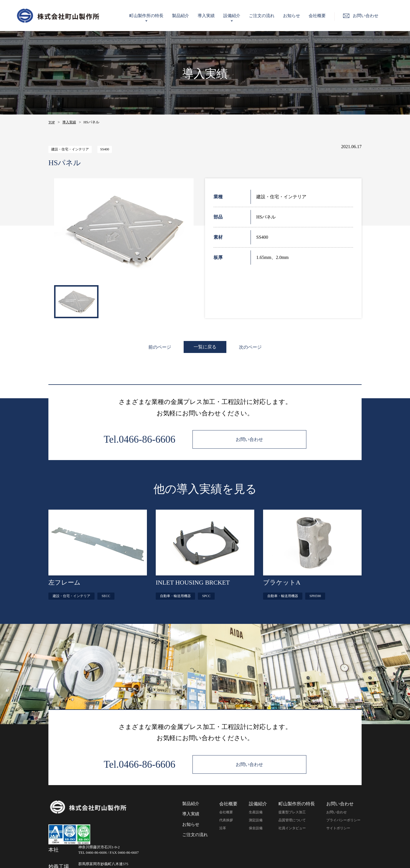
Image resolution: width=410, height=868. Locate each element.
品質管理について (292, 820)
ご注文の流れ (268, 15)
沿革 (223, 828)
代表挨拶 (226, 820)
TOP (52, 122)
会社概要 (323, 15)
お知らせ (298, 15)
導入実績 (212, 15)
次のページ (251, 347)
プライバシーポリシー (343, 820)
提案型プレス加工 (292, 812)
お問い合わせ (337, 812)
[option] (124, 230)
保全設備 (256, 828)
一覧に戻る (205, 347)
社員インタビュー (292, 828)
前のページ (159, 347)
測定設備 (256, 820)
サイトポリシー (338, 828)
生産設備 (256, 812)
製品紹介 (186, 15)
